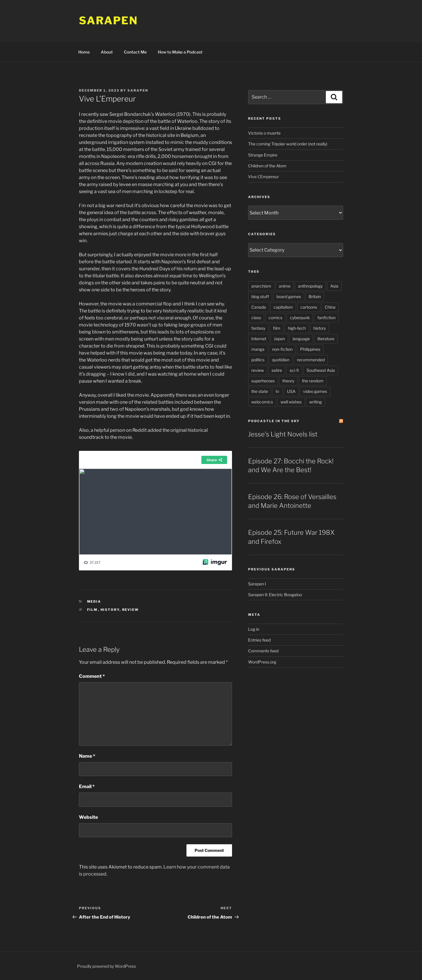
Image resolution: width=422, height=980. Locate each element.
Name (87, 756)
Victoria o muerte (264, 133)
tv (277, 391)
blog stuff (260, 296)
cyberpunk (300, 318)
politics (258, 360)
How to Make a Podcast (180, 52)
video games (315, 391)
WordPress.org (262, 662)
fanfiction (326, 318)
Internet (259, 339)
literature (326, 339)
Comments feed (263, 651)
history (110, 610)
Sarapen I (257, 584)
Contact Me (135, 52)
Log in (254, 629)
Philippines (310, 349)
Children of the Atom (267, 166)
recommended (311, 360)
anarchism (261, 286)
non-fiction (282, 349)
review (131, 610)
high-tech (297, 328)
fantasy (258, 328)
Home (84, 52)
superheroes (263, 381)
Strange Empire (263, 155)
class (256, 318)
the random (313, 381)
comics (275, 318)
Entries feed (259, 640)
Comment (92, 676)
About (107, 52)
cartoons (309, 307)
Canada (259, 307)
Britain (315, 296)
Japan (279, 339)
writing (315, 402)
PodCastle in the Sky (274, 421)
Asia (334, 286)
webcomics (262, 402)
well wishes (291, 402)
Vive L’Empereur (263, 177)
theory (288, 381)
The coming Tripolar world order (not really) (288, 144)
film (92, 610)
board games (289, 296)
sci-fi (294, 370)
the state (260, 391)
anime (285, 286)
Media (94, 601)
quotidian (281, 360)
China (330, 307)
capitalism (283, 307)
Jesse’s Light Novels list (283, 434)
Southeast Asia (321, 370)
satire (277, 370)
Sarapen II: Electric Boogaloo (275, 595)
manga (258, 349)
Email (87, 786)
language (301, 339)
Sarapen (108, 20)
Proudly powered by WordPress (107, 966)
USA (291, 391)
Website (88, 817)
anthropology (310, 286)
